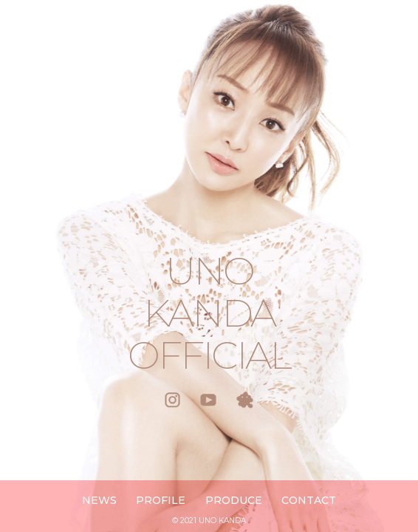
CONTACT (309, 500)
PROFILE (161, 500)
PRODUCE (234, 500)
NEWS (99, 500)
